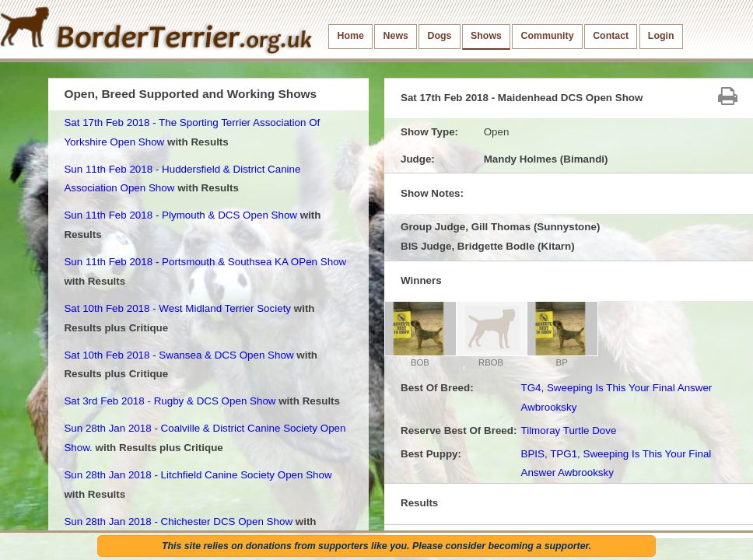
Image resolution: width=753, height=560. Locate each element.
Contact (611, 36)
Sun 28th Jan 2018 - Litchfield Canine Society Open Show (198, 475)
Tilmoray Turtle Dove (568, 430)
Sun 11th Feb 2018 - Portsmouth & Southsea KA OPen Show (205, 262)
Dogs (440, 36)
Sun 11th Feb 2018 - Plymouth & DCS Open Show (180, 215)
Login (661, 36)
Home (351, 36)
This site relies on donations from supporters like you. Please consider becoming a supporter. (376, 546)
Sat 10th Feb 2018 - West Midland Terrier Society (177, 308)
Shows (486, 36)
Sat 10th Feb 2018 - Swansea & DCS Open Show (179, 355)
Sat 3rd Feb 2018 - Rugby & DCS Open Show (170, 401)
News (396, 36)
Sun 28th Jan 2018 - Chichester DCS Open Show (178, 521)
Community (548, 36)
